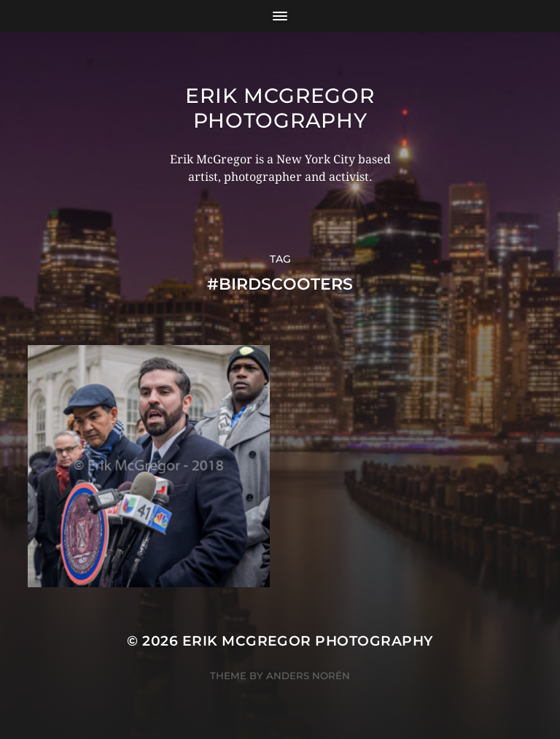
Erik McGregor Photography (280, 108)
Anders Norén (308, 676)
